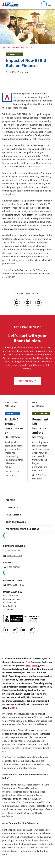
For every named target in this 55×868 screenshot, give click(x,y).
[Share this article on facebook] (17, 303)
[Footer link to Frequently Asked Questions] (27, 529)
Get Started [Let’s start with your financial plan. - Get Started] (28, 381)
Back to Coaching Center (17, 48)
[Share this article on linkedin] (38, 303)
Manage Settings (14, 585)
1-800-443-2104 (12, 550)
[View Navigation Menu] (50, 5)
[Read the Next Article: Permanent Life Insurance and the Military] (41, 441)
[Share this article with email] (28, 303)
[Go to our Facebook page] (6, 630)
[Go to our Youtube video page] (23, 630)
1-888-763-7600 (12, 567)
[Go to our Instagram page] (32, 630)
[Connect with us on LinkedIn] (15, 630)
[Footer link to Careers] (27, 500)
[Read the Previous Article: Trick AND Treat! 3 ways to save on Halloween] (14, 441)
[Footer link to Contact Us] (27, 507)
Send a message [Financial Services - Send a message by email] (13, 556)
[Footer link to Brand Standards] (27, 522)
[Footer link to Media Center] (27, 515)
